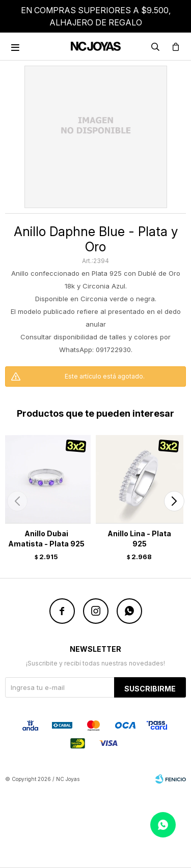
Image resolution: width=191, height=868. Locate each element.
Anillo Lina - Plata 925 (139, 539)
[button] (174, 501)
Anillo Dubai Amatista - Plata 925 (46, 539)
